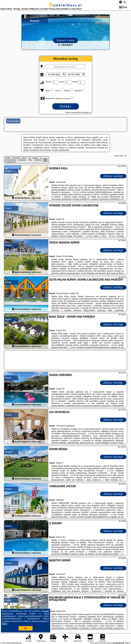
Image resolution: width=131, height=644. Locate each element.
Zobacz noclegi (113, 176)
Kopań (8, 171)
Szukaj (66, 106)
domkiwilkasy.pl (65, 5)
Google (46, 611)
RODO (5, 624)
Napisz (128, 643)
